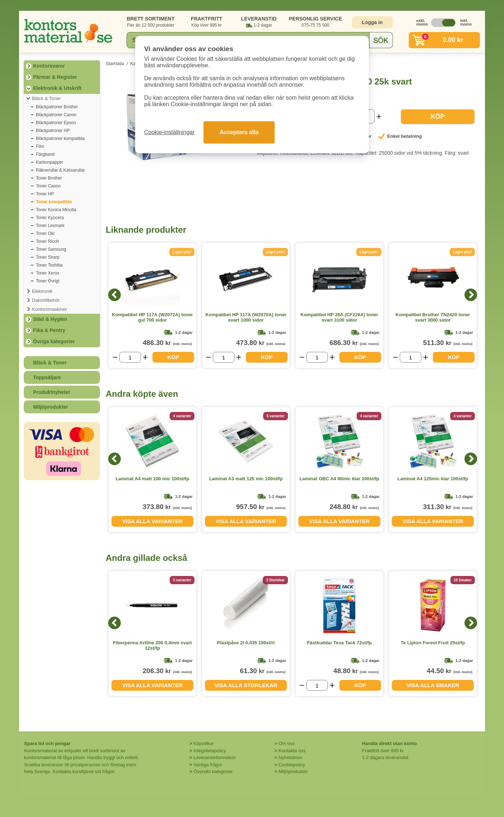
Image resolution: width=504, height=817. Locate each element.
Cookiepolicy (292, 765)
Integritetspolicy (210, 751)
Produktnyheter (52, 392)
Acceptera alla (239, 132)
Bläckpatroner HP (53, 131)
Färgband (45, 154)
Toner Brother (49, 178)
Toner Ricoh (47, 241)
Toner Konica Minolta (56, 210)
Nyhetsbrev (290, 757)
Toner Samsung (51, 249)
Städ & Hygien (50, 319)
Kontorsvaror (49, 66)
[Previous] (114, 295)
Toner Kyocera (50, 218)
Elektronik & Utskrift (57, 88)
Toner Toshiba (49, 265)
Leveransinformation (215, 757)
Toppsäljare (47, 377)
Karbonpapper (50, 162)
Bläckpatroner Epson (56, 123)
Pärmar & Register (55, 77)
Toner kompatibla (54, 202)
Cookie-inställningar (169, 132)
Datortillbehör (46, 300)
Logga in (372, 22)
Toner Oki (45, 233)
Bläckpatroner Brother (57, 107)
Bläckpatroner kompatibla (60, 139)
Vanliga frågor (208, 765)
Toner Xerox (48, 273)
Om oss (287, 743)
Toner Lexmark (50, 226)
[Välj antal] (130, 357)
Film (40, 146)
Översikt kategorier (213, 771)
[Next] (471, 295)
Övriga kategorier (54, 341)
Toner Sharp (48, 257)
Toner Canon (48, 186)
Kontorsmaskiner (50, 309)
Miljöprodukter (51, 407)
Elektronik (42, 291)
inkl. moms (464, 22)
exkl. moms (420, 22)
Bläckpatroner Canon (56, 115)
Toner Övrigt (48, 281)
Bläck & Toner (46, 98)
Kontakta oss (292, 751)
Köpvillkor (203, 743)
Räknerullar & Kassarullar (60, 170)
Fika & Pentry (49, 330)
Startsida (115, 63)
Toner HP (45, 194)
